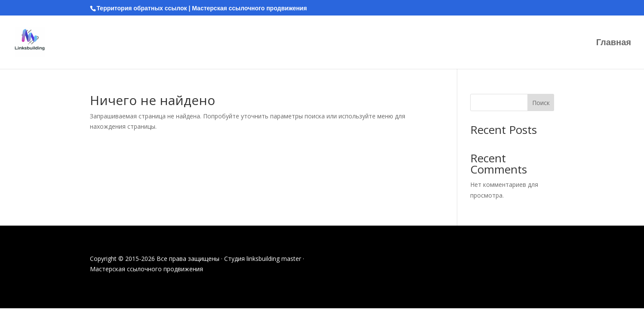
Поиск (541, 103)
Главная (614, 43)
